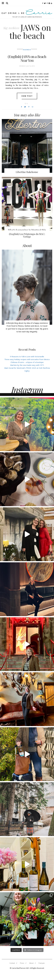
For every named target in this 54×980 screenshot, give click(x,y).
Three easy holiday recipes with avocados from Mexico (27, 359)
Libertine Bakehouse (27, 172)
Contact (12, 963)
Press (22, 963)
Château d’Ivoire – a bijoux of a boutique (27, 362)
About (31, 963)
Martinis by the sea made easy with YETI (27, 365)
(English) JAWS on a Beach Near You (27, 58)
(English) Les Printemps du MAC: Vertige (27, 235)
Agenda (27, 50)
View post (27, 96)
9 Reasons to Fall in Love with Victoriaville (27, 356)
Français (42, 963)
